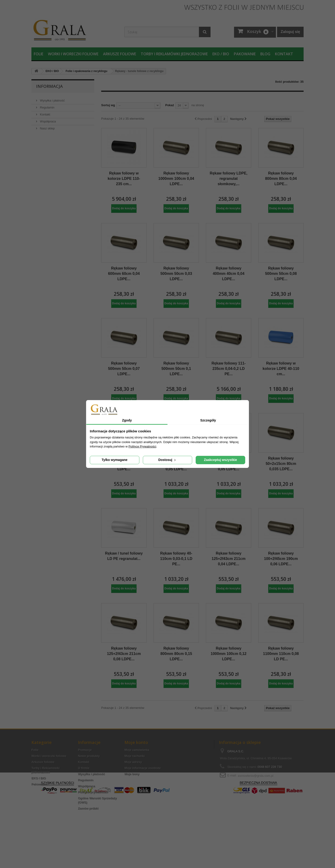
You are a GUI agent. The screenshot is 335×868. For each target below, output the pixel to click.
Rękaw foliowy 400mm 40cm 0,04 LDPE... (228, 274)
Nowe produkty (89, 756)
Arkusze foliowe (120, 54)
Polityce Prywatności (142, 446)
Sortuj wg (108, 105)
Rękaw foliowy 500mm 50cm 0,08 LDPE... (281, 274)
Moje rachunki (135, 756)
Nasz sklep (47, 127)
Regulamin (47, 106)
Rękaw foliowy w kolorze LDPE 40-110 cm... (281, 369)
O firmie (84, 768)
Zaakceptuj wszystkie (220, 460)
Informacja (49, 86)
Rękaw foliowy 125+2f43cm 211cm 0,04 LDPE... (229, 559)
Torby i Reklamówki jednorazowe (174, 54)
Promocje (85, 750)
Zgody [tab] (127, 420)
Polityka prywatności (93, 792)
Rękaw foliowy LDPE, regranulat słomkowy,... (229, 179)
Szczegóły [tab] (208, 420)
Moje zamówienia (137, 750)
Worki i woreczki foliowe (73, 54)
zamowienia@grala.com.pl (255, 775)
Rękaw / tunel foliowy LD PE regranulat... (124, 556)
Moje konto (136, 742)
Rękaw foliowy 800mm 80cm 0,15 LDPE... (176, 654)
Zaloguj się (290, 32)
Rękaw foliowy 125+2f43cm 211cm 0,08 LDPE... (124, 654)
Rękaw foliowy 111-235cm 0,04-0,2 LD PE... (229, 369)
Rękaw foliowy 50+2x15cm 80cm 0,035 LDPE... (281, 464)
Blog (265, 54)
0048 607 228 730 (270, 767)
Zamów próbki (88, 808)
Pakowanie (245, 54)
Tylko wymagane (115, 460)
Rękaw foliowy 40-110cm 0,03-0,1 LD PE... (176, 559)
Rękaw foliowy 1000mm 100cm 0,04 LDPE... (176, 179)
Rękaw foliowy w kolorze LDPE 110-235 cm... (124, 179)
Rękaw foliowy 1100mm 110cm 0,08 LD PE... (281, 654)
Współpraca (47, 120)
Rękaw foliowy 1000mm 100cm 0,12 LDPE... (229, 654)
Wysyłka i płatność (52, 99)
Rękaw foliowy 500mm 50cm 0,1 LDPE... (176, 369)
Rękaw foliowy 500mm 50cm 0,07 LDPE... (124, 369)
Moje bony (132, 774)
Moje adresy (133, 762)
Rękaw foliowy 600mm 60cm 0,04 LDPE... (124, 274)
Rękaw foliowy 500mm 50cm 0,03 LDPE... (176, 274)
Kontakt (284, 54)
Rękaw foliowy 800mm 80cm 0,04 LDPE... (281, 179)
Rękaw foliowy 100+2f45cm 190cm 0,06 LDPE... (281, 559)
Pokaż (170, 105)
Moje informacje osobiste (143, 768)
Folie (39, 54)
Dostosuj (168, 460)
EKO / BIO (221, 54)
